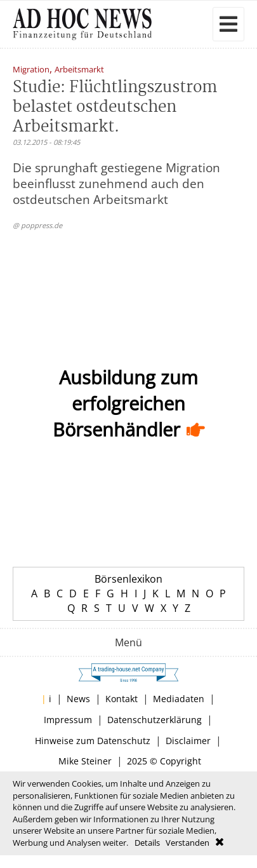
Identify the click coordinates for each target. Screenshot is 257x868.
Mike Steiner (85, 761)
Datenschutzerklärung (155, 720)
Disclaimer (188, 741)
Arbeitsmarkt (79, 70)
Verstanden (188, 843)
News (78, 699)
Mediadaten (179, 699)
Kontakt (122, 699)
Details (147, 843)
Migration (31, 70)
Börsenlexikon (128, 579)
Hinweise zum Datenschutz (93, 741)
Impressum (68, 720)
